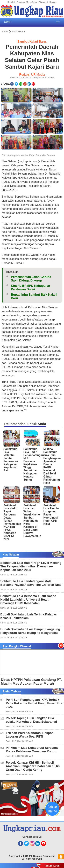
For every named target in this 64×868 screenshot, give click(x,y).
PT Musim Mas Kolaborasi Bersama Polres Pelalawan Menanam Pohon (32, 750)
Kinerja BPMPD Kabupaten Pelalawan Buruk (30, 288)
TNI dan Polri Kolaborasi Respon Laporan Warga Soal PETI (30, 735)
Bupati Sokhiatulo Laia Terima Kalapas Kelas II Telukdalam (29, 616)
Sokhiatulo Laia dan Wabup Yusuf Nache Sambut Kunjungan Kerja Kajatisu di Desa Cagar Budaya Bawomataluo (32, 521)
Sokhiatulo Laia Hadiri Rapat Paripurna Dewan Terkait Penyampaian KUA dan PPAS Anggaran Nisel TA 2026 (12, 522)
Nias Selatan (19, 31)
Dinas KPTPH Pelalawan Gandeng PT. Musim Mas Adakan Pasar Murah (31, 682)
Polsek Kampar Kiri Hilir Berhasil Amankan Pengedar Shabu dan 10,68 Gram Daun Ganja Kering (33, 766)
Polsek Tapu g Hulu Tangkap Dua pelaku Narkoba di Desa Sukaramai (31, 720)
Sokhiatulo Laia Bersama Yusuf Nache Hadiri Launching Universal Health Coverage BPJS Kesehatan (28, 600)
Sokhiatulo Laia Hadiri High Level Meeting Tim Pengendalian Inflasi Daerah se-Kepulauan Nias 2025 (31, 566)
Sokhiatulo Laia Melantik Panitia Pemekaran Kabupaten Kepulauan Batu (11, 460)
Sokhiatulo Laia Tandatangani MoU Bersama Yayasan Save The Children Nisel (31, 583)
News (5, 31)
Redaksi (11, 2)
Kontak (53, 2)
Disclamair (44, 2)
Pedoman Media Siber (27, 2)
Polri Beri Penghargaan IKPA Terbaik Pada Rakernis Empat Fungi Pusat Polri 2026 (35, 703)
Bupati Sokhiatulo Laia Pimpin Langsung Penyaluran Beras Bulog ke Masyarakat (30, 631)
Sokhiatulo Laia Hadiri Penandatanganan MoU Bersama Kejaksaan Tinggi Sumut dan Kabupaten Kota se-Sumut (35, 464)
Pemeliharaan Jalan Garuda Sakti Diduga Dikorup (31, 279)
